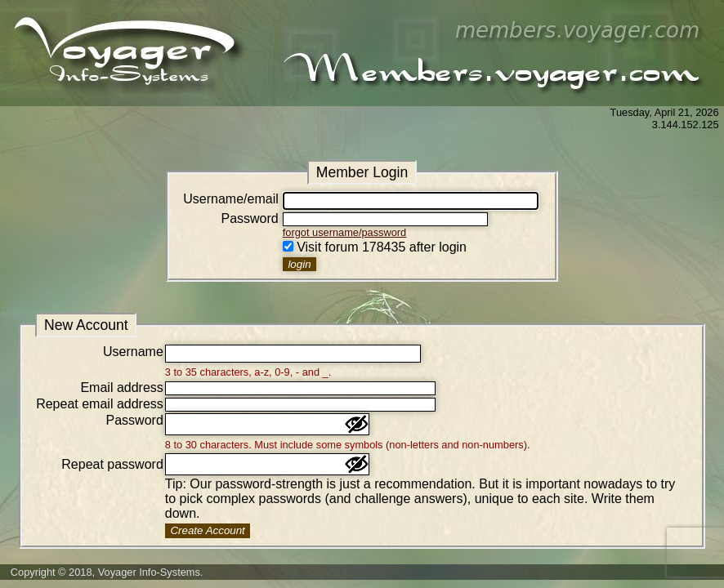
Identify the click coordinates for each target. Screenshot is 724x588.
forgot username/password (345, 232)
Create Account (207, 530)
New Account (86, 325)
